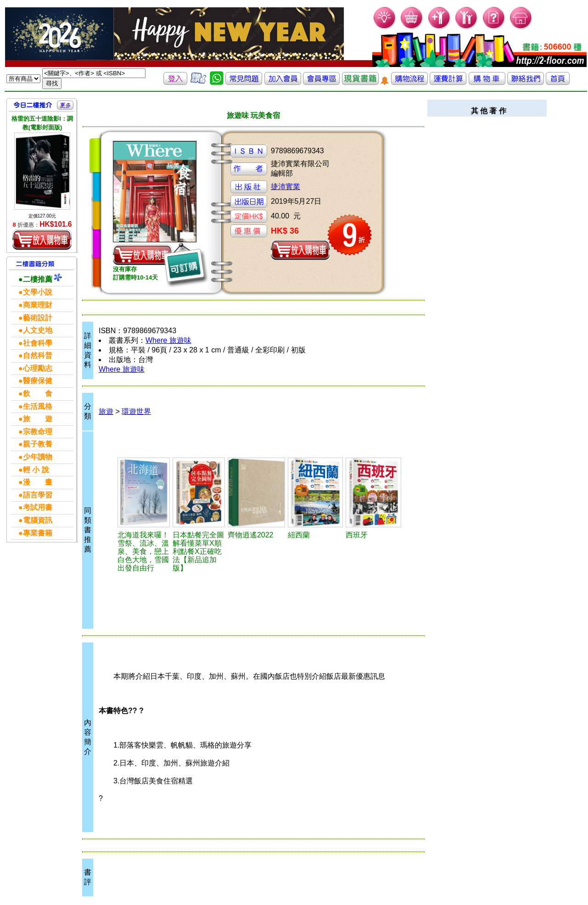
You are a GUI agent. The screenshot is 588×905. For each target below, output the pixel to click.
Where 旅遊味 (168, 340)
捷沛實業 (286, 187)
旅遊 (106, 411)
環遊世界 (136, 411)
